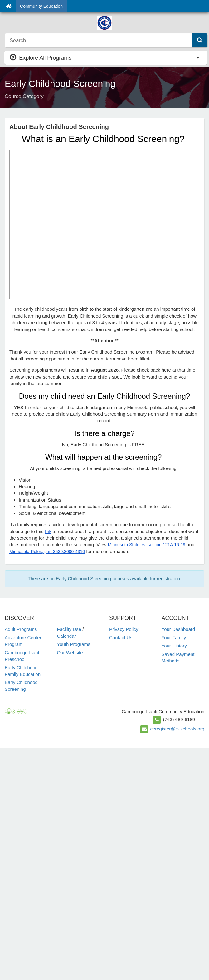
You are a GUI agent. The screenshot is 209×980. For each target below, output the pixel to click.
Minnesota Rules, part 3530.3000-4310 (47, 552)
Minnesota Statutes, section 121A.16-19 (147, 545)
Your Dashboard (178, 629)
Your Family (174, 638)
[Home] (9, 6)
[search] (98, 40)
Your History (174, 646)
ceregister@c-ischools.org (177, 729)
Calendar (67, 636)
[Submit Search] (200, 40)
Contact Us (121, 638)
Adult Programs (21, 629)
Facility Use (69, 629)
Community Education (41, 6)
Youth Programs (74, 644)
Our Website (70, 653)
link (48, 532)
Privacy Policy (124, 629)
